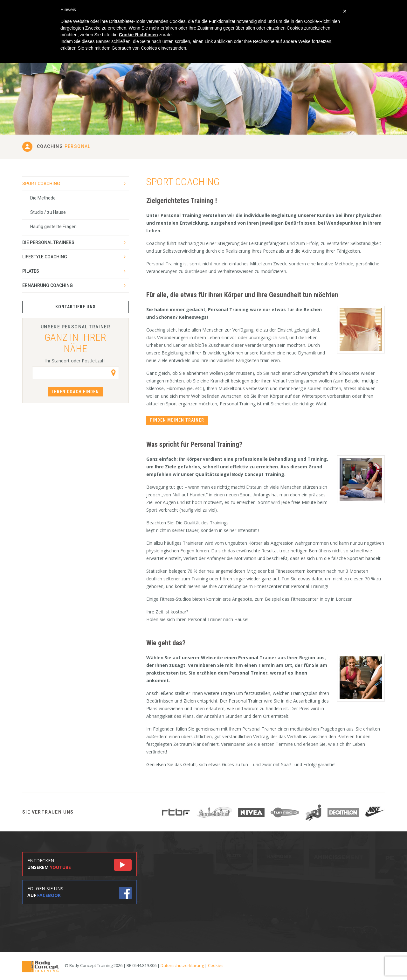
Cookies (216, 965)
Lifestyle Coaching (45, 257)
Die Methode (43, 198)
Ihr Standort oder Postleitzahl (75, 361)
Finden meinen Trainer (177, 420)
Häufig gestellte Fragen (53, 227)
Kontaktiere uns (76, 307)
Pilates (31, 271)
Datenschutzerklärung (182, 965)
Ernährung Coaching (48, 285)
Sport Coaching (41, 184)
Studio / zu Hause (48, 212)
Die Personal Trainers (48, 242)
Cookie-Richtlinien (138, 35)
